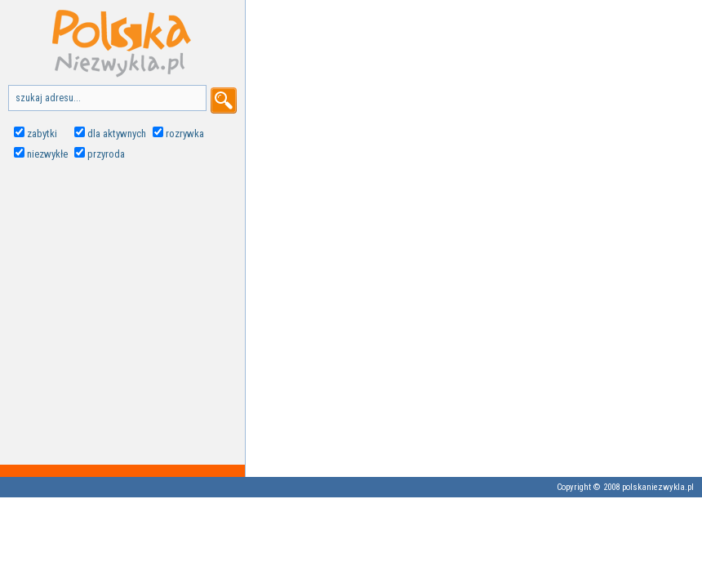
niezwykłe (47, 154)
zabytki (42, 134)
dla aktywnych (117, 134)
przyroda (106, 154)
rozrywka (185, 134)
